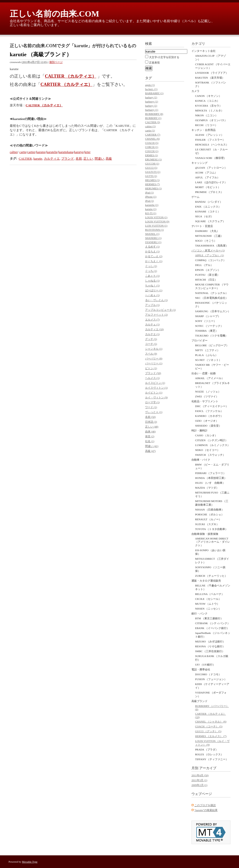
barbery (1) (151, 106)
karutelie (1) (152, 205)
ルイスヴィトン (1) (156, 388)
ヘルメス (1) (152, 378)
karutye (79, 152)
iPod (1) (149, 201)
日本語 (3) (151, 422)
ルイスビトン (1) (155, 383)
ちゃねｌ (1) (152, 285)
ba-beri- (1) (151, 89)
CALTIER (25, 159)
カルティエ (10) (154, 329)
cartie (23, 152)
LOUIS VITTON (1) (156, 217)
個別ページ (56, 62)
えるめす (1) (152, 247)
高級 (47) (150, 451)
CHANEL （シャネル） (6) (211, 722)
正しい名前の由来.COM (55, 14)
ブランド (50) (153, 373)
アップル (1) (152, 305)
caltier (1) (150, 126)
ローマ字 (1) (152, 402)
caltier (14, 152)
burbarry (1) (152, 110)
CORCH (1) (152, 147)
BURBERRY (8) (154, 114)
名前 (79, 159)
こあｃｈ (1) (152, 276)
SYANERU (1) (153, 242)
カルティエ (52, 159)
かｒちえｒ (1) (154, 261)
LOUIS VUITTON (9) (157, 221)
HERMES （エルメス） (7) (211, 736)
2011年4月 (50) (200, 775)
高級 (109, 159)
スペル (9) (151, 354)
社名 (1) (150, 441)
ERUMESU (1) (153, 159)
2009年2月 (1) (199, 785)
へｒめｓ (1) (152, 295)
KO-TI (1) (151, 213)
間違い (99, 159)
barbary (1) (151, 97)
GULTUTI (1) (153, 172)
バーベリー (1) (154, 363)
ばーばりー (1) (154, 290)
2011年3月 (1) (199, 780)
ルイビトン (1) (154, 393)
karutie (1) (151, 209)
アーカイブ (208, 768)
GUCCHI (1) (152, 164)
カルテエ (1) (152, 334)
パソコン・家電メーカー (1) (208, 250)
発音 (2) (150, 436)
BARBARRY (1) (154, 93)
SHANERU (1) (153, 238)
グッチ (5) (151, 339)
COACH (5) (152, 143)
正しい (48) (152, 427)
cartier (31, 152)
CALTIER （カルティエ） (71, 76)
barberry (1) (152, 101)
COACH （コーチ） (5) (209, 726)
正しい (88, 159)
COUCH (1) (152, 151)
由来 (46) (150, 431)
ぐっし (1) (151, 266)
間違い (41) (152, 446)
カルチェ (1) (152, 324)
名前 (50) (150, 417)
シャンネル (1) (154, 349)
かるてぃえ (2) (154, 256)
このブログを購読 (205, 805)
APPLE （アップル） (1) (209, 255)
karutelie (52, 152)
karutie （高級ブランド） (41, 54)
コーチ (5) (151, 344)
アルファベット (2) (156, 315)
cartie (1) (150, 130)
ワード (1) (151, 407)
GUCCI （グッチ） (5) (208, 731)
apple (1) (150, 85)
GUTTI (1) (151, 176)
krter (88, 152)
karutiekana (66, 152)
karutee (41, 152)
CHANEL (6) (152, 139)
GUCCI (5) (151, 168)
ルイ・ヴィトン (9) (156, 397)
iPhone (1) (151, 197)
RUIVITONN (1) (154, 230)
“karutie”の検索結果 (206, 810)
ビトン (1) (151, 368)
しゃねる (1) (152, 281)
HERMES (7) (152, 184)
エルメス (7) (152, 320)
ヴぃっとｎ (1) (154, 412)
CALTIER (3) (153, 122)
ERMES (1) (151, 155)
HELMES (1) (152, 180)
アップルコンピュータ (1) (160, 310)
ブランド (68, 159)
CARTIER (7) (153, 135)
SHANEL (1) (152, 234)
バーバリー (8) (154, 358)
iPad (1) (149, 192)
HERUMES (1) (153, 188)
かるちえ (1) (152, 251)
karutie (38, 159)
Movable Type (30, 862)
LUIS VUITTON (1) (156, 226)
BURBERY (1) (153, 118)
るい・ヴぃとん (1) (156, 300)
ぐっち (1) (151, 271)
